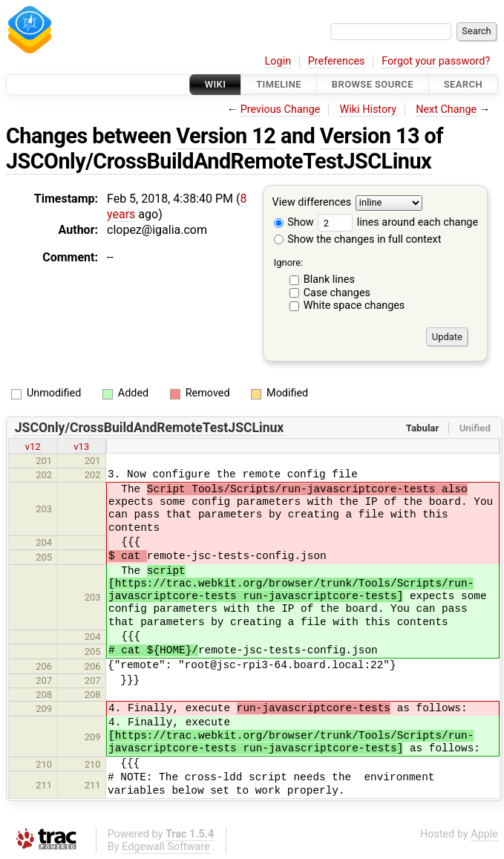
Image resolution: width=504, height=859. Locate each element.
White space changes (354, 306)
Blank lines (329, 280)
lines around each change (398, 222)
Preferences (337, 61)
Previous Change (281, 110)
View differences (312, 203)
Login (278, 61)
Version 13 (370, 136)
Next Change (446, 110)
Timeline (279, 84)
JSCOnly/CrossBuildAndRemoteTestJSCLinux (219, 161)
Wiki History (368, 110)
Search (463, 84)
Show (294, 222)
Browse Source (373, 84)
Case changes (337, 293)
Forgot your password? (436, 61)
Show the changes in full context (358, 239)
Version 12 (226, 136)
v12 (33, 447)
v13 (81, 447)
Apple (484, 834)
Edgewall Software (166, 847)
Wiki (216, 84)
